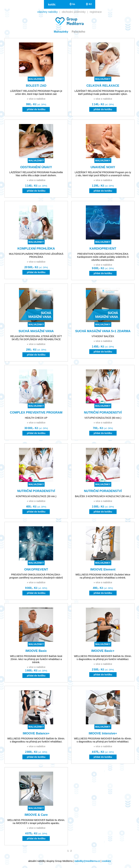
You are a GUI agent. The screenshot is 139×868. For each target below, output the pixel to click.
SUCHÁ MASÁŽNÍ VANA (36, 331)
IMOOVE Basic (36, 651)
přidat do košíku (36, 109)
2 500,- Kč (103, 670)
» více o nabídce (36, 99)
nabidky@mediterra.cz (87, 861)
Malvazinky (61, 32)
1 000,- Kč (103, 507)
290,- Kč (36, 350)
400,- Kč (36, 507)
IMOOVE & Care (36, 815)
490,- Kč (103, 588)
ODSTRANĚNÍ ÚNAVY (36, 167)
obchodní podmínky (74, 12)
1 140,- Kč (103, 104)
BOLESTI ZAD (36, 86)
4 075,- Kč (103, 752)
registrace (96, 12)
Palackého (78, 32)
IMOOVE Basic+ (103, 651)
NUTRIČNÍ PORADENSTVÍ (103, 413)
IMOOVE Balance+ (36, 733)
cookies (106, 861)
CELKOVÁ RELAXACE (103, 86)
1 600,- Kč (36, 671)
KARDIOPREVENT (103, 249)
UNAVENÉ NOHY (103, 167)
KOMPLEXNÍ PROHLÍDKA (36, 249)
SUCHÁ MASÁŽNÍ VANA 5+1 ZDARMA (103, 331)
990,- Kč (36, 104)
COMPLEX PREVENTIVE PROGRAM (36, 413)
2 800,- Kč (36, 752)
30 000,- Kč (36, 428)
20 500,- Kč (36, 267)
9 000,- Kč (103, 268)
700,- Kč (103, 428)
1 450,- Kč (103, 347)
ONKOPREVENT (36, 569)
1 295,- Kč (103, 186)
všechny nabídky (47, 12)
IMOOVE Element (103, 569)
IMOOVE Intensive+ (103, 733)
